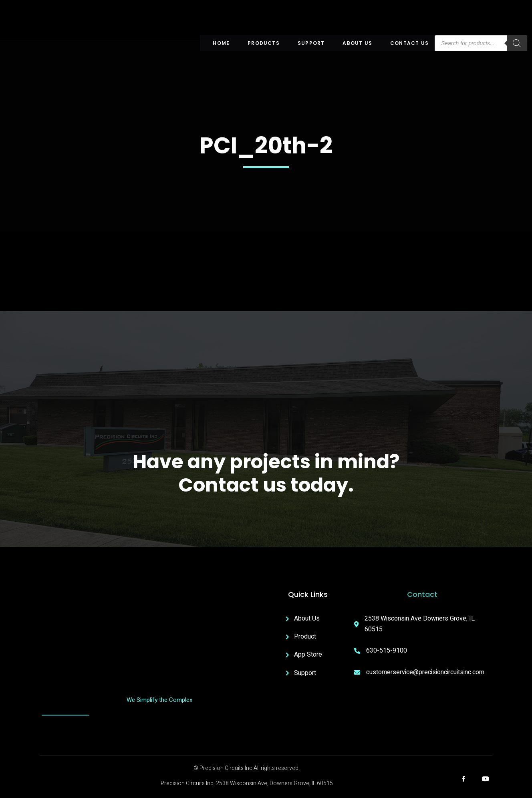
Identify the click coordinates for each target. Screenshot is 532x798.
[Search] (517, 43)
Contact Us (409, 43)
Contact (422, 594)
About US (357, 43)
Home (221, 43)
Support (311, 43)
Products (264, 43)
